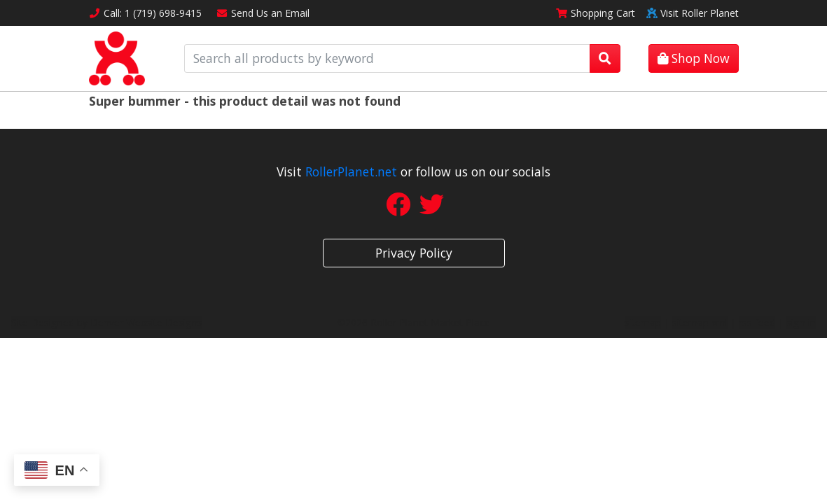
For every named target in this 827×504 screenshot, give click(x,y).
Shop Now (694, 58)
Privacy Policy (414, 253)
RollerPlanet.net (351, 171)
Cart (595, 13)
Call (146, 13)
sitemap (643, 322)
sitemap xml (700, 322)
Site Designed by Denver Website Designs (107, 322)
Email (263, 13)
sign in (801, 322)
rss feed (757, 322)
